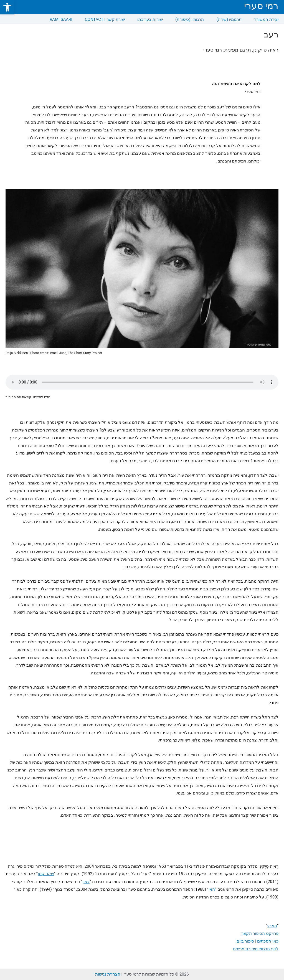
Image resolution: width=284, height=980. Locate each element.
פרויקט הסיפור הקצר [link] (260, 933)
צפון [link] (86, 882)
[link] (7, 7)
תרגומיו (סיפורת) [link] (190, 19)
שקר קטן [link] (46, 874)
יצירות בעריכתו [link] (150, 19)
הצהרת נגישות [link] (108, 974)
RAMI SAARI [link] (61, 19)
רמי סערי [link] (261, 6)
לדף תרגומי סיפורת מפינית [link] (256, 949)
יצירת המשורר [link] (266, 19)
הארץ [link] (272, 926)
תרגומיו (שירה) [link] (229, 19)
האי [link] (212, 889)
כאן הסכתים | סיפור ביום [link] (257, 941)
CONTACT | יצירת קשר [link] (105, 19)
